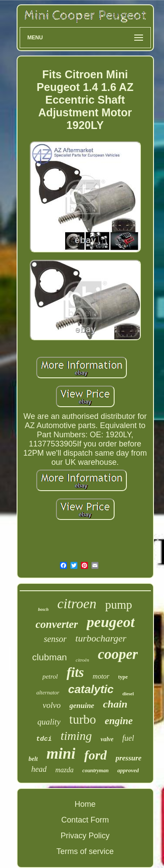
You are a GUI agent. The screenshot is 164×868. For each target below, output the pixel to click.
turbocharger (101, 638)
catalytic (91, 689)
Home (85, 804)
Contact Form (85, 820)
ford (95, 755)
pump (119, 605)
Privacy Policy (85, 836)
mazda (65, 770)
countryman (95, 770)
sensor (55, 639)
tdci (44, 739)
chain (115, 704)
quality (49, 722)
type (123, 677)
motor (101, 676)
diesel (128, 694)
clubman (50, 657)
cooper (118, 654)
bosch (43, 609)
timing (76, 736)
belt (33, 759)
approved (128, 770)
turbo (82, 719)
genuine (82, 706)
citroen (77, 603)
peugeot (111, 622)
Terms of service (85, 851)
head (39, 769)
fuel (128, 738)
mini (61, 754)
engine (119, 721)
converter (57, 624)
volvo (52, 705)
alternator (48, 692)
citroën (82, 660)
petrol (50, 676)
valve (107, 739)
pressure (129, 758)
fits (75, 672)
